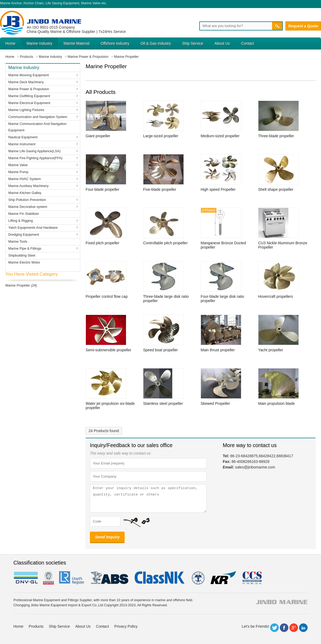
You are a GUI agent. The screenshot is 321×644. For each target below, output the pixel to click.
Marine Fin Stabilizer (24, 214)
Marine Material (77, 43)
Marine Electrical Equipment (29, 103)
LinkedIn (303, 628)
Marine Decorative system (28, 207)
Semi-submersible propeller (108, 350)
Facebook (284, 628)
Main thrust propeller (218, 350)
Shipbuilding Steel (22, 256)
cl (160, 578)
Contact (247, 43)
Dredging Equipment (24, 235)
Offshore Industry (115, 43)
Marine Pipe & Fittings (25, 249)
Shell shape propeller (276, 189)
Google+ (294, 628)
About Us (222, 43)
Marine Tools (18, 242)
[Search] (236, 26)
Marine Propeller (18, 285)
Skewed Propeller (215, 403)
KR (223, 578)
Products (36, 626)
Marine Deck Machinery (26, 82)
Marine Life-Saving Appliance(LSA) (34, 151)
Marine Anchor (11, 3)
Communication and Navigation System (38, 117)
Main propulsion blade (276, 403)
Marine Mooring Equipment (28, 75)
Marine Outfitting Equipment (29, 96)
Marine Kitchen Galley (25, 193)
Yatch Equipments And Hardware (33, 228)
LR (72, 578)
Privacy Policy (126, 626)
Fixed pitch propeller (102, 243)
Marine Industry (39, 43)
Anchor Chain (33, 3)
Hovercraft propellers (276, 296)
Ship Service (193, 43)
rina (198, 578)
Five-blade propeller (160, 189)
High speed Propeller (218, 189)
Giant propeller (98, 136)
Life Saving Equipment (62, 3)
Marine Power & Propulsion (29, 89)
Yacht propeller (271, 350)
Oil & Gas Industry (156, 43)
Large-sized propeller (161, 136)
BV (48, 578)
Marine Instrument (22, 144)
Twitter (274, 628)
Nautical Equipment (23, 137)
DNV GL (26, 578)
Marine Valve (91, 3)
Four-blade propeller (102, 189)
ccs (252, 578)
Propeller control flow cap (107, 296)
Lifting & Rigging (21, 221)
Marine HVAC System (25, 179)
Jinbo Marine (54, 21)
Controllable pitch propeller (165, 243)
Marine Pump (18, 172)
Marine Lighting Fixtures (26, 110)
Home (10, 43)
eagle (110, 578)
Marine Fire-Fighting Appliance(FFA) (35, 158)
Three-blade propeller (276, 136)
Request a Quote (303, 26)
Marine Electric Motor (24, 262)
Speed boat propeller (160, 350)
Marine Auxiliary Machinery (28, 186)
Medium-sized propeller (220, 136)
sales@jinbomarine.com (255, 467)
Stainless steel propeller (163, 403)
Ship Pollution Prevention (27, 200)
